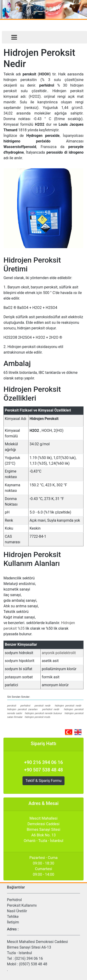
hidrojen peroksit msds (38, 717)
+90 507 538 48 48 (43, 770)
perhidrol (25, 706)
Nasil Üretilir (17, 911)
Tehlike (13, 917)
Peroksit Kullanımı (22, 905)
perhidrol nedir (51, 709)
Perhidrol (14, 900)
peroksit (12, 706)
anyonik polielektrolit (59, 653)
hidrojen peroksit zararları (22, 709)
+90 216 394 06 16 (43, 762)
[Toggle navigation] (14, 37)
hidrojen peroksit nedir (68, 706)
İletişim (13, 922)
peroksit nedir (43, 706)
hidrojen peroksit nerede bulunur (43, 713)
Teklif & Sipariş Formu (43, 781)
